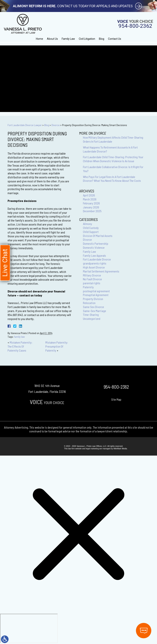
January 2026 (91, 207)
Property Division (93, 299)
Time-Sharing (91, 315)
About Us (52, 39)
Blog (102, 39)
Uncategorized (92, 319)
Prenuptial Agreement (96, 295)
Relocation (89, 303)
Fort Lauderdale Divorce (97, 259)
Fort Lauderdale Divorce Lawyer (25, 125)
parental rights (92, 283)
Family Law (68, 39)
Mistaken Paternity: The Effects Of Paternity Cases (20, 346)
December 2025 (92, 211)
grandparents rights (95, 263)
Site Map (116, 399)
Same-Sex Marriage (95, 311)
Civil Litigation (87, 39)
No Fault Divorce (92, 279)
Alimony (88, 224)
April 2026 (89, 195)
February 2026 (91, 203)
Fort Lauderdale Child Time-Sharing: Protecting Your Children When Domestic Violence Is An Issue (113, 159)
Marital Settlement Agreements (101, 271)
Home (39, 39)
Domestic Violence (94, 247)
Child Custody (91, 228)
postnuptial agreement (96, 291)
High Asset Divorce (94, 267)
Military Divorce (92, 275)
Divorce (56, 125)
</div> (29, 628)
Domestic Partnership (96, 243)
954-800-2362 (135, 26)
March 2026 (90, 199)
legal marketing (92, 449)
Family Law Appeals (94, 255)
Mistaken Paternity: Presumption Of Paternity (57, 346)
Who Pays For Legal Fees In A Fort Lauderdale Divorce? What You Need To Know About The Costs (112, 179)
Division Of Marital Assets (98, 236)
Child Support (91, 232)
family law (19, 337)
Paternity (88, 287)
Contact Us (115, 39)
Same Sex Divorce (93, 307)
